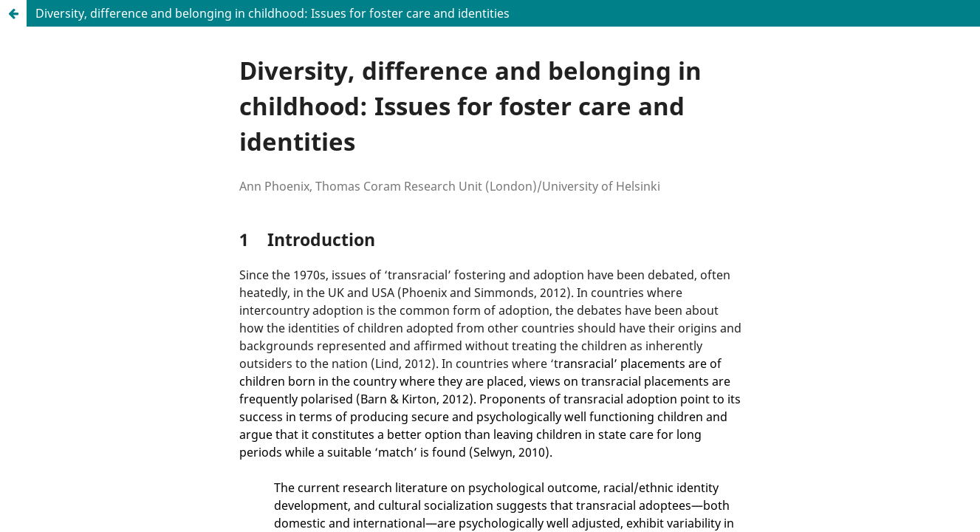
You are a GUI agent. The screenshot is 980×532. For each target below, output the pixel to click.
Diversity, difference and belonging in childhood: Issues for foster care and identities (273, 13)
